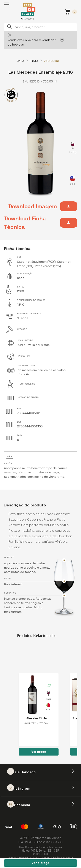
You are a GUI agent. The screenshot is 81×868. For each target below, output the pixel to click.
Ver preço (39, 752)
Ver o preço (40, 863)
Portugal (48, 708)
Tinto (34, 61)
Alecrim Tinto (37, 718)
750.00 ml (51, 61)
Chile (20, 61)
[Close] (10, 35)
